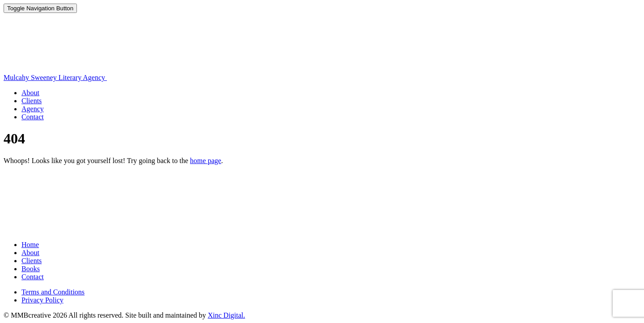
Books (31, 269)
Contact (33, 117)
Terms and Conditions (53, 292)
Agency (33, 109)
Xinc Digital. (227, 315)
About (30, 93)
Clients (32, 101)
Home (30, 245)
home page (206, 161)
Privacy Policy (42, 300)
